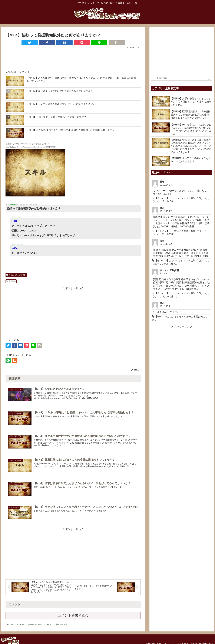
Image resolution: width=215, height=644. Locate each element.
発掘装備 (11, 281)
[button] (209, 79)
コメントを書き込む (73, 616)
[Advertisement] (73, 58)
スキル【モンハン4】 (16, 275)
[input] (182, 78)
